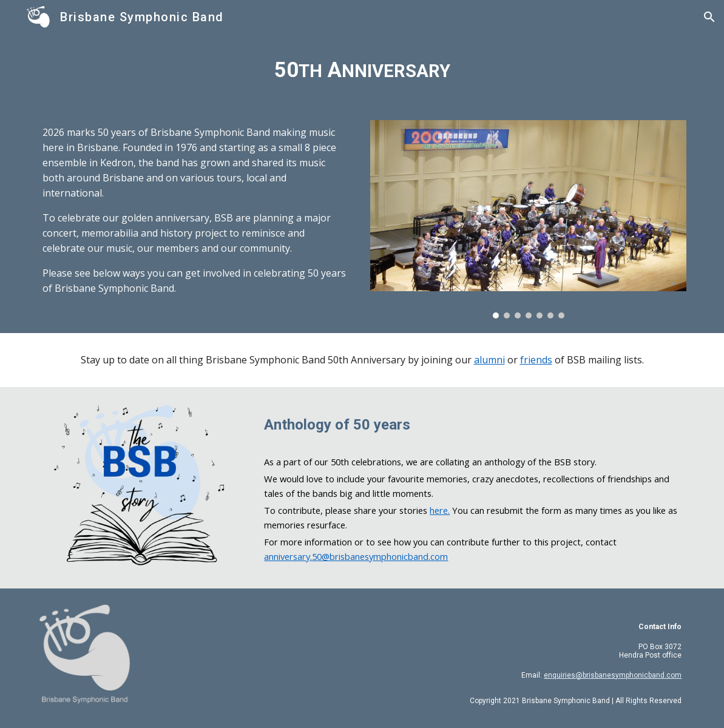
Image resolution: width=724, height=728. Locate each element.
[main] (362, 70)
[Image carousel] (528, 219)
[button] (709, 17)
